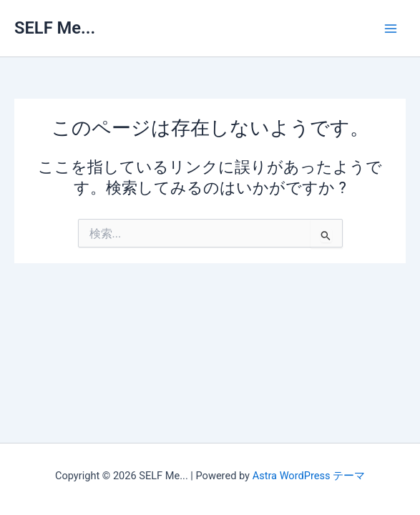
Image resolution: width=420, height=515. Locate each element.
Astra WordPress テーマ (309, 476)
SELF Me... (55, 28)
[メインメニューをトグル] (391, 29)
